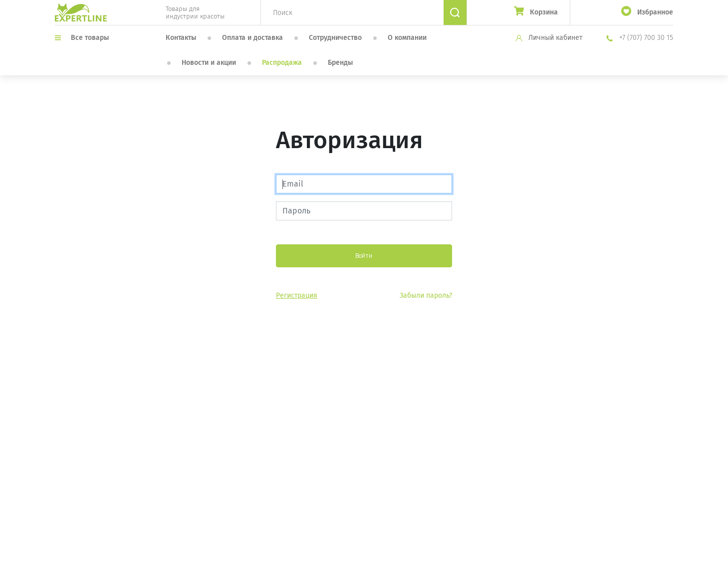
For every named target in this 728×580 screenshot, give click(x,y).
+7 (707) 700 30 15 (640, 38)
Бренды (340, 63)
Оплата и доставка (252, 38)
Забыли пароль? (426, 295)
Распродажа (282, 63)
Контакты (181, 38)
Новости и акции (209, 63)
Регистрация (297, 295)
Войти (364, 256)
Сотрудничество (335, 38)
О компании (407, 38)
